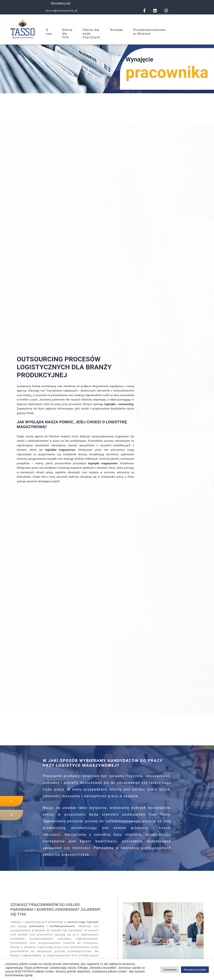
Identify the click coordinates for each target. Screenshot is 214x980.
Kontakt (117, 30)
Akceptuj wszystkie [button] (195, 970)
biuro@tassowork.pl (62, 11)
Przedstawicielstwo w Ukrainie (150, 32)
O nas (49, 32)
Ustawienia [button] (170, 970)
